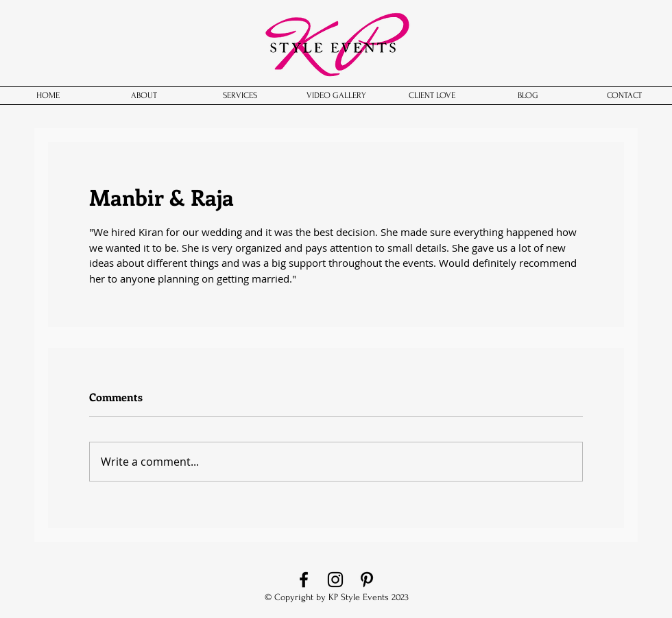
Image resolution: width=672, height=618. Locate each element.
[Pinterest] (367, 580)
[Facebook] (304, 580)
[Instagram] (335, 580)
